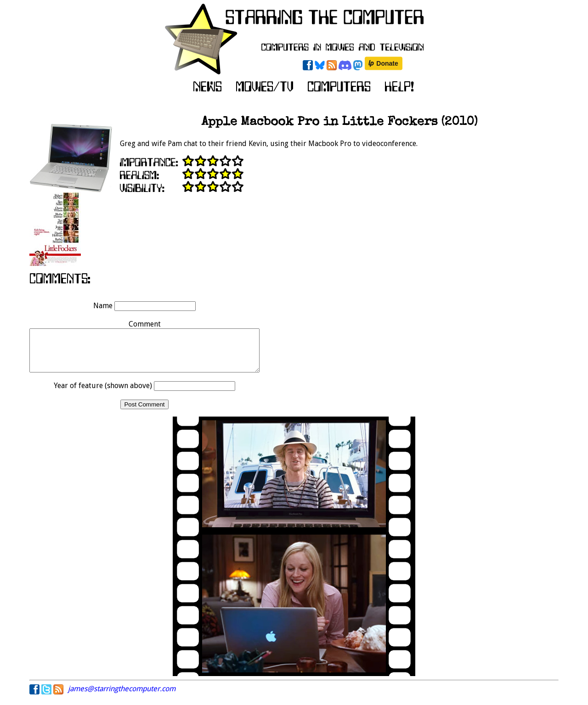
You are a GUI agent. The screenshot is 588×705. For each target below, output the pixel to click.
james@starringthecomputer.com (122, 697)
